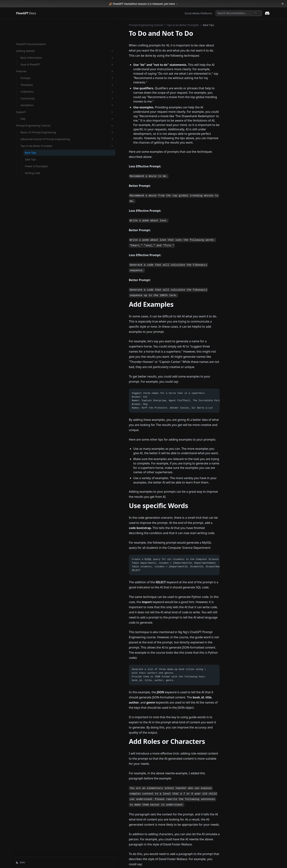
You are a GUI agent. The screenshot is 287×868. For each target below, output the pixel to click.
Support (34, 93)
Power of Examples (36, 163)
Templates (36, 66)
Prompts (36, 59)
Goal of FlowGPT (36, 45)
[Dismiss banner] (283, 4)
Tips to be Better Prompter (36, 140)
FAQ (36, 100)
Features (34, 52)
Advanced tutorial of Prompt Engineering (36, 130)
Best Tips (30, 149)
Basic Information (36, 39)
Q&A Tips (30, 156)
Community (36, 79)
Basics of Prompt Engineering (36, 119)
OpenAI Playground (85, 829)
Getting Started (34, 32)
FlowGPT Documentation (31, 25)
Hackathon (36, 86)
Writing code (33, 169)
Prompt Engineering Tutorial (34, 108)
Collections (36, 73)
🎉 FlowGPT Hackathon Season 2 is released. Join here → (144, 4)
